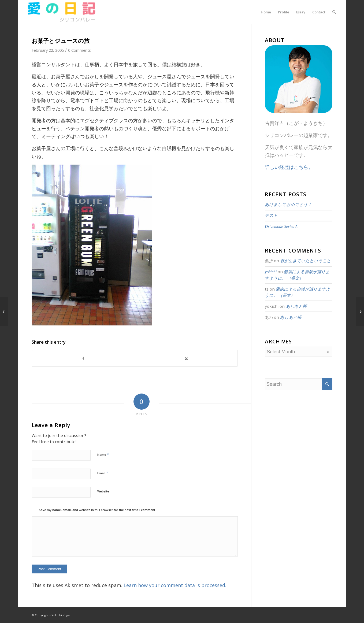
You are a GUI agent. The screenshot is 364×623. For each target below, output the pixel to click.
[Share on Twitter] (186, 359)
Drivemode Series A (281, 226)
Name (103, 454)
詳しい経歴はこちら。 (289, 167)
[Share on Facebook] (83, 359)
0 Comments (79, 50)
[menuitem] (266, 12)
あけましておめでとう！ (288, 204)
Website (103, 491)
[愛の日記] (61, 12)
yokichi (271, 272)
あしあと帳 (296, 306)
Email (103, 473)
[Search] (334, 12)
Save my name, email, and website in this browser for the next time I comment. (97, 510)
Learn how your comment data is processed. (175, 585)
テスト (271, 215)
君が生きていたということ (306, 261)
